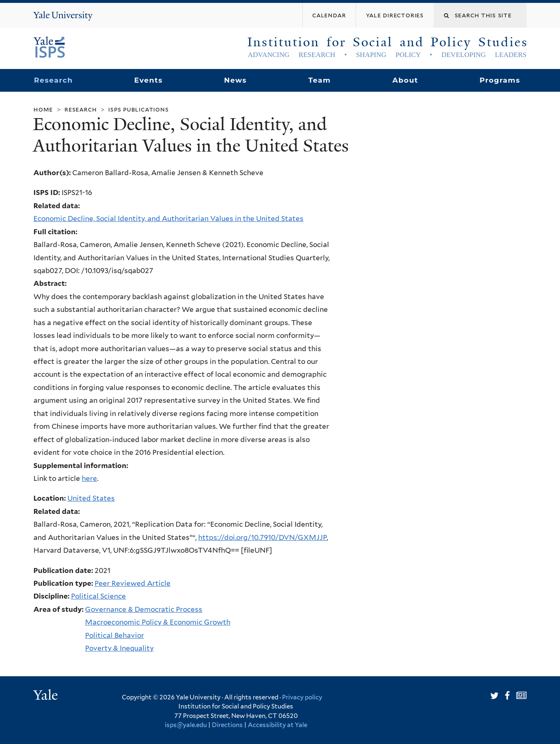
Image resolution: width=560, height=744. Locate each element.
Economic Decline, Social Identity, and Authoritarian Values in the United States (168, 219)
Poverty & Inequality (119, 648)
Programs (500, 80)
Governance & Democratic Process (144, 609)
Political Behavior (115, 635)
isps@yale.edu (186, 725)
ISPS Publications (138, 109)
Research (53, 80)
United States (91, 498)
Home (43, 109)
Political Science (98, 596)
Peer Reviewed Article (133, 583)
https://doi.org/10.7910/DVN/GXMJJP (262, 537)
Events (148, 80)
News (235, 80)
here (89, 478)
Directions (227, 725)
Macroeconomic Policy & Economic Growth (158, 622)
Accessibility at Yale (278, 725)
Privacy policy (302, 697)
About (405, 80)
